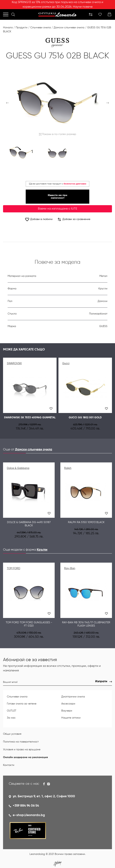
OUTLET (12, 711)
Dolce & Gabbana (18, 468)
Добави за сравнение (74, 219)
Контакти (9, 765)
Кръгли (42, 550)
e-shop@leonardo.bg (29, 815)
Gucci (66, 363)
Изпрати (101, 681)
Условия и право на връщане (22, 750)
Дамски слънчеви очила (69, 28)
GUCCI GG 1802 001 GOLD (85, 418)
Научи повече (83, 7)
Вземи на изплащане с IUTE (57, 209)
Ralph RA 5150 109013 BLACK (86, 522)
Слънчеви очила (41, 28)
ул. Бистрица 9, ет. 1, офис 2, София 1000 (44, 796)
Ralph (68, 468)
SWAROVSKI (14, 363)
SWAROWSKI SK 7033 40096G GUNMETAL (30, 418)
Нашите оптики (71, 718)
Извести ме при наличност (57, 197)
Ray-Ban (70, 568)
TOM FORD (14, 568)
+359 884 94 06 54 (26, 806)
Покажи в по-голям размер (58, 134)
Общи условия (12, 734)
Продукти (22, 28)
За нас (11, 718)
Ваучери (67, 711)
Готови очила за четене (22, 704)
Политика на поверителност (21, 742)
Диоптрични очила (73, 697)
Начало (8, 28)
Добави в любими (39, 219)
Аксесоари (68, 704)
